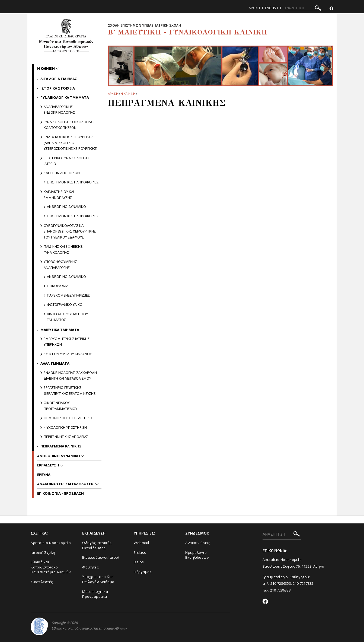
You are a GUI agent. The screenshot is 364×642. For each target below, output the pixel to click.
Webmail (141, 543)
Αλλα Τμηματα (55, 363)
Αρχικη (254, 8)
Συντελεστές (42, 582)
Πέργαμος (143, 572)
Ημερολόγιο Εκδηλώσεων (197, 555)
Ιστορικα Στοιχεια (58, 88)
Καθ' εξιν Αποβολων (62, 173)
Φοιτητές (90, 567)
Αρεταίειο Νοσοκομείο (51, 543)
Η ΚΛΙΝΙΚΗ (128, 93)
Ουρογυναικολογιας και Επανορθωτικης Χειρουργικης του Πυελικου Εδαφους (70, 231)
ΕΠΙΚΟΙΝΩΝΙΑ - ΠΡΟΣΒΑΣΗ (60, 493)
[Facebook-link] (331, 9)
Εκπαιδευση (49, 465)
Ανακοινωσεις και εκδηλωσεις (66, 484)
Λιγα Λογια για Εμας (59, 79)
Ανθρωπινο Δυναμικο (59, 456)
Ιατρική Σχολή (43, 552)
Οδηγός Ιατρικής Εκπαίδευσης (97, 545)
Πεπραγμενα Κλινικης (61, 446)
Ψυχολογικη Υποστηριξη (65, 427)
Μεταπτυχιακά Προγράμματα (95, 594)
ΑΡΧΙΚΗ (113, 93)
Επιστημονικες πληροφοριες (73, 182)
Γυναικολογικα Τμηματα (65, 97)
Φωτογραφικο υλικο (65, 304)
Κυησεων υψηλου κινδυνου (68, 354)
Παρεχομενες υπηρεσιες (68, 295)
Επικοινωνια (58, 286)
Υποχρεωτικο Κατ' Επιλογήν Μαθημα (98, 579)
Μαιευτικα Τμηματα (60, 330)
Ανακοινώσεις (198, 543)
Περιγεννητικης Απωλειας (66, 437)
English (272, 8)
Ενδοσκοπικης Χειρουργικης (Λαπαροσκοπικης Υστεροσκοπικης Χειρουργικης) (70, 143)
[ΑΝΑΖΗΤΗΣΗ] (304, 8)
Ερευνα (44, 475)
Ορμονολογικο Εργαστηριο (68, 418)
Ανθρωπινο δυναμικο (66, 206)
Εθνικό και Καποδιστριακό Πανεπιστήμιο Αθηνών (51, 567)
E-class (140, 552)
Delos (139, 562)
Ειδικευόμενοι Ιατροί (101, 557)
